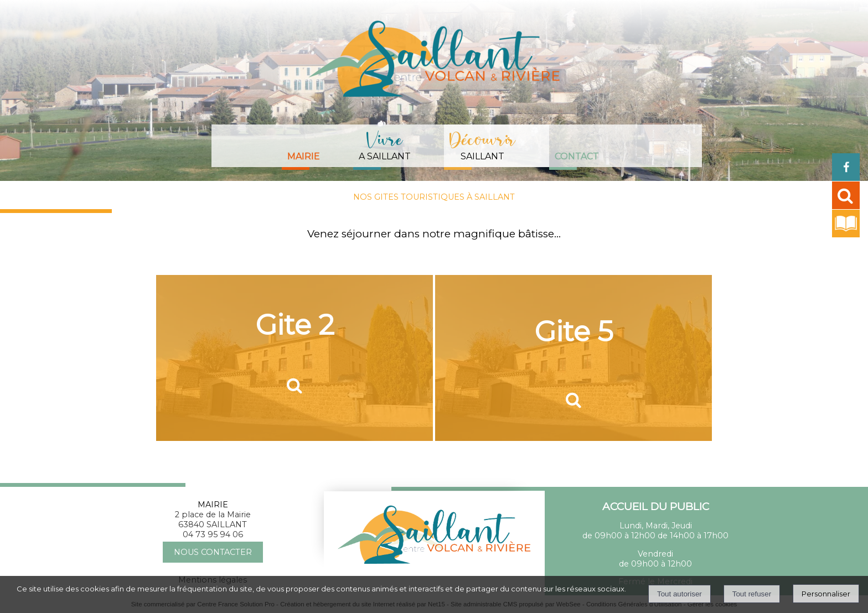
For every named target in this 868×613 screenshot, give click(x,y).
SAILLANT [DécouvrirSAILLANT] (483, 144)
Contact (577, 156)
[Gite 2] (294, 358)
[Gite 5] (573, 358)
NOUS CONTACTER (213, 552)
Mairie (304, 156)
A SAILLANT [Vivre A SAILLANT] (385, 144)
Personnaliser (826, 594)
